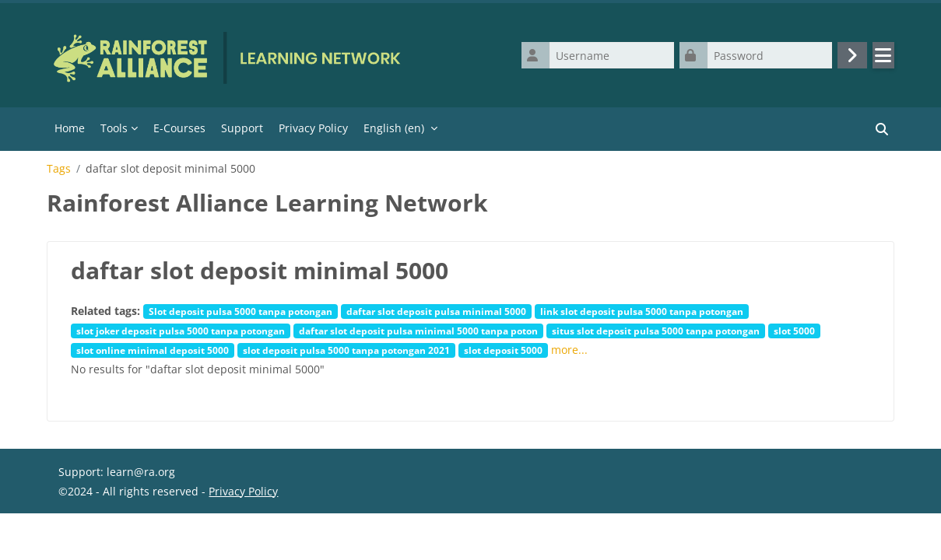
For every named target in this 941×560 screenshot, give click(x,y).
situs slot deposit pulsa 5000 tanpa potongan (656, 331)
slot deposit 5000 (503, 350)
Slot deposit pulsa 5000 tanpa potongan (241, 311)
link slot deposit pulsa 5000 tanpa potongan (642, 311)
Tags (59, 169)
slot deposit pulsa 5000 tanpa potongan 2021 (346, 350)
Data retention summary (122, 541)
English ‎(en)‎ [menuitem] (394, 128)
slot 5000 (794, 331)
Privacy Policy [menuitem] (313, 128)
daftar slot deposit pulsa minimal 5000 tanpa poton (418, 331)
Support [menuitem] (242, 128)
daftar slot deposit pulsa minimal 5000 (436, 311)
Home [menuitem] (70, 128)
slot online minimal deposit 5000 (153, 350)
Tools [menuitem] (114, 128)
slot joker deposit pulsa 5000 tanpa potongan (181, 331)
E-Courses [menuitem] (179, 128)
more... (569, 350)
